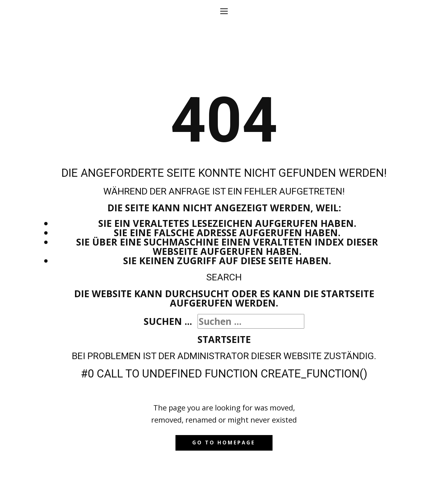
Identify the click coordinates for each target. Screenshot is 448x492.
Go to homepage (224, 443)
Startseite (224, 339)
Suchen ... (168, 321)
